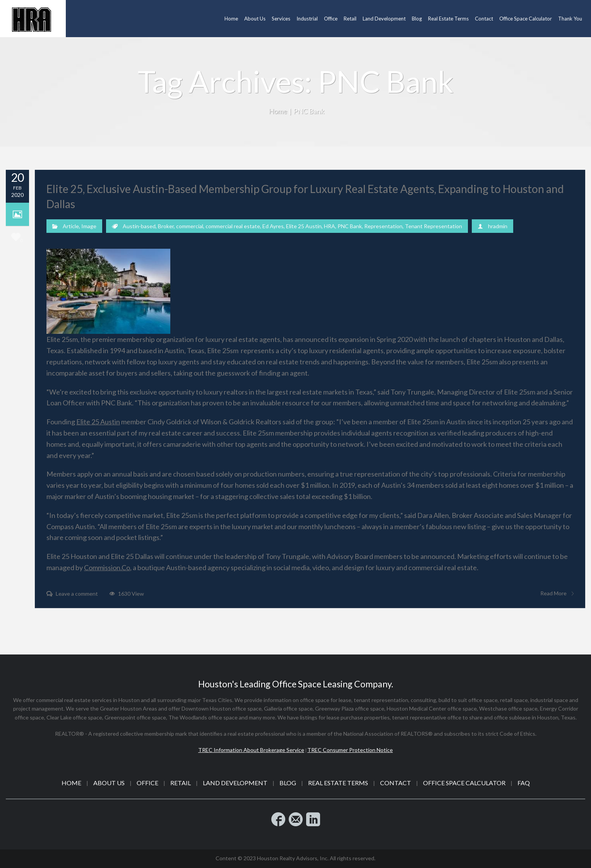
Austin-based (139, 226)
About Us (109, 783)
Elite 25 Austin (304, 226)
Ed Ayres (273, 226)
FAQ (524, 783)
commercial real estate (233, 226)
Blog (288, 783)
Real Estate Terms (338, 783)
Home (278, 111)
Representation (383, 226)
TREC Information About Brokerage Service (251, 750)
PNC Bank (350, 226)
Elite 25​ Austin (98, 422)
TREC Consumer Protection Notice (350, 750)
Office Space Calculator (464, 783)
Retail (181, 783)
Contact (396, 783)
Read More (557, 593)
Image (89, 226)
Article (71, 226)
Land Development (235, 783)
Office (147, 783)
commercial (190, 226)
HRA (330, 226)
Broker (166, 226)
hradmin (498, 226)
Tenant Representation (433, 226)
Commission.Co (107, 567)
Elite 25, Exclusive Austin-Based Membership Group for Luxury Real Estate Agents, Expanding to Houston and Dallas (305, 196)
